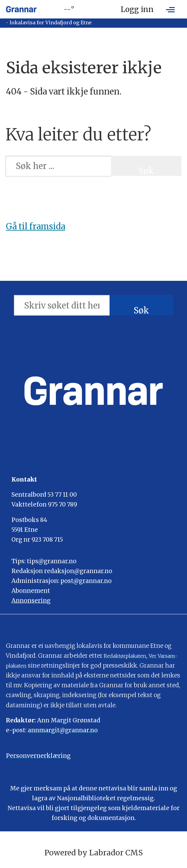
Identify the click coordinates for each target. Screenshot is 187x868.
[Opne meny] (170, 9)
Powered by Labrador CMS (94, 853)
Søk (146, 171)
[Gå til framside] (21, 9)
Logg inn (137, 10)
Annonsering (31, 600)
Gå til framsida (35, 226)
